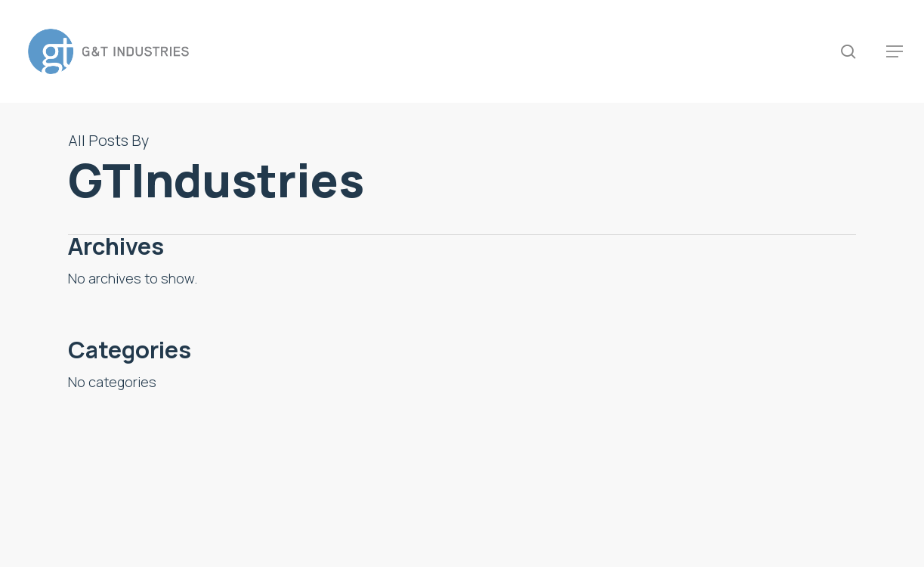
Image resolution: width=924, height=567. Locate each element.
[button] (895, 51)
